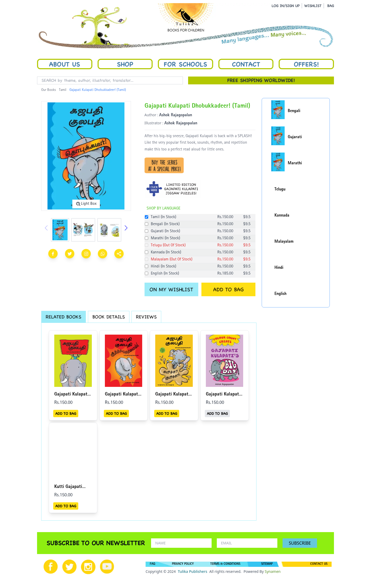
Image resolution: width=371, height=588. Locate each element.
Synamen (273, 571)
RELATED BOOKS (64, 317)
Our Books (49, 90)
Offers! (306, 64)
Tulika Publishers (192, 571)
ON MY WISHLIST (171, 289)
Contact (246, 64)
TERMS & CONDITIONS (225, 564)
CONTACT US (319, 564)
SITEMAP (267, 564)
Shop (125, 64)
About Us (65, 64)
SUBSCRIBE (300, 543)
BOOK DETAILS (109, 317)
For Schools (185, 64)
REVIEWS (146, 317)
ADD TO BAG (228, 289)
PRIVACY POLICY (183, 564)
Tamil (63, 90)
